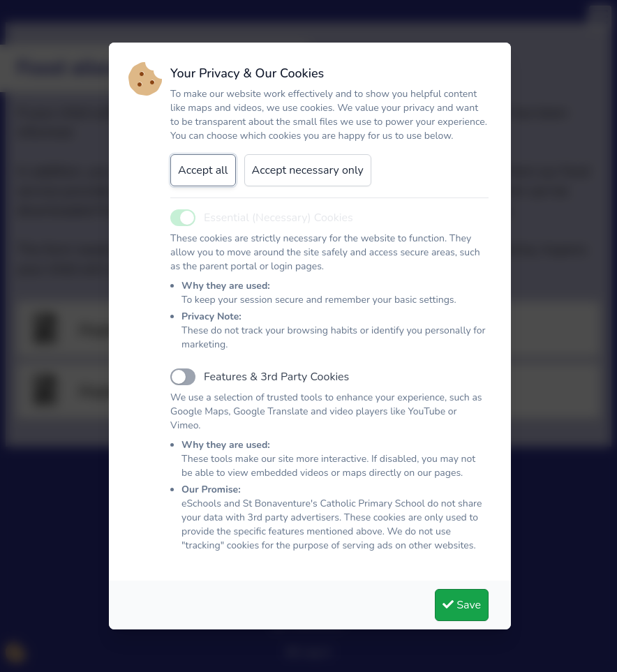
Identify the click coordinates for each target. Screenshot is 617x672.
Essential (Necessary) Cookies (278, 218)
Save (462, 605)
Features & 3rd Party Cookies (276, 377)
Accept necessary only (308, 170)
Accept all (203, 170)
